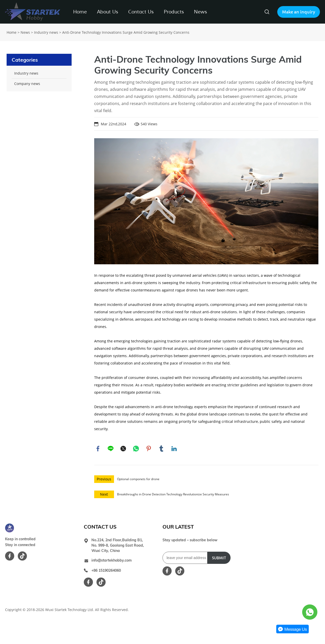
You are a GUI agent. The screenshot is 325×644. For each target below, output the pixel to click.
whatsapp (136, 449)
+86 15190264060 (106, 571)
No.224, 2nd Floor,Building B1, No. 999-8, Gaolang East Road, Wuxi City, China (118, 546)
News (200, 12)
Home (80, 12)
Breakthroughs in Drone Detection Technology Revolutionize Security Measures (173, 494)
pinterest (149, 449)
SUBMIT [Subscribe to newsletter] (219, 558)
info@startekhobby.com (112, 561)
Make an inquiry (299, 12)
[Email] (185, 558)
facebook (98, 449)
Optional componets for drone (138, 479)
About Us (108, 12)
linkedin (174, 449)
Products (174, 12)
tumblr (161, 449)
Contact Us (141, 12)
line (111, 449)
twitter (123, 449)
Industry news (46, 32)
